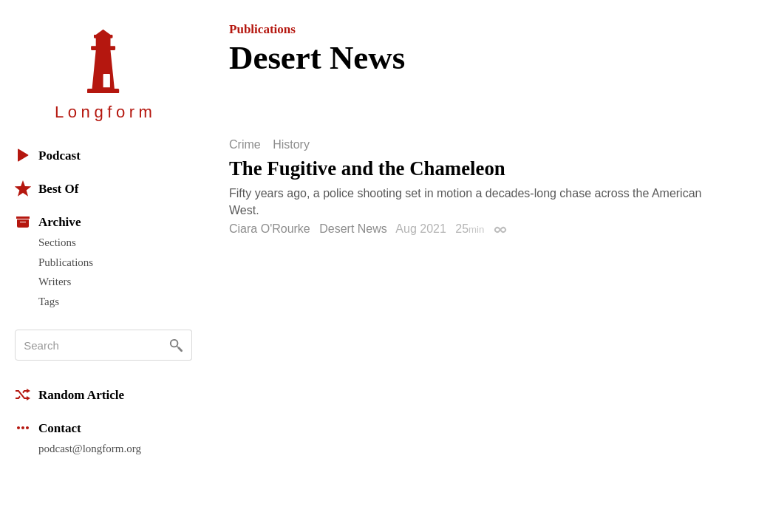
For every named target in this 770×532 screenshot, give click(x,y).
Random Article (69, 395)
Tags (49, 301)
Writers (55, 282)
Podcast (48, 155)
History (291, 145)
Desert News (353, 229)
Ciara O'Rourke (270, 229)
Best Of (47, 188)
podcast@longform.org (90, 449)
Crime (245, 145)
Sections (57, 242)
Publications (66, 262)
